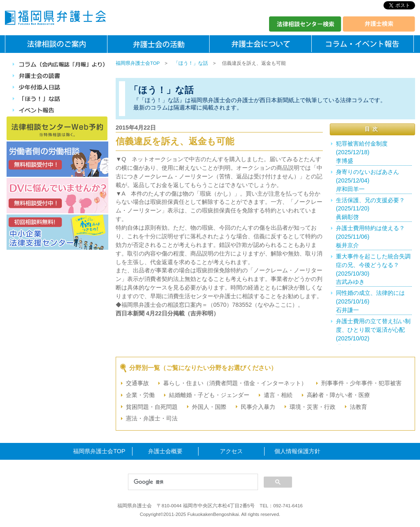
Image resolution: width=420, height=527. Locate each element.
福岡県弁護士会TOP (138, 63)
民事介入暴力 (258, 407)
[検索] (192, 482)
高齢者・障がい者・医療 (338, 395)
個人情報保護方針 (297, 451)
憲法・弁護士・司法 (152, 418)
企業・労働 (140, 395)
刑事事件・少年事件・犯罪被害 (361, 383)
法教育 (358, 407)
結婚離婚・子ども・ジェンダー (209, 395)
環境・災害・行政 (313, 407)
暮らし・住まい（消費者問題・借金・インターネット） (235, 383)
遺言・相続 (278, 395)
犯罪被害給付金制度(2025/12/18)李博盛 (362, 152)
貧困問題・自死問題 (152, 407)
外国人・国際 (209, 407)
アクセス (231, 451)
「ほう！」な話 (191, 63)
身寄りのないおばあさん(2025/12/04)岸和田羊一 (367, 180)
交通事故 (137, 383)
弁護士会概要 (165, 451)
